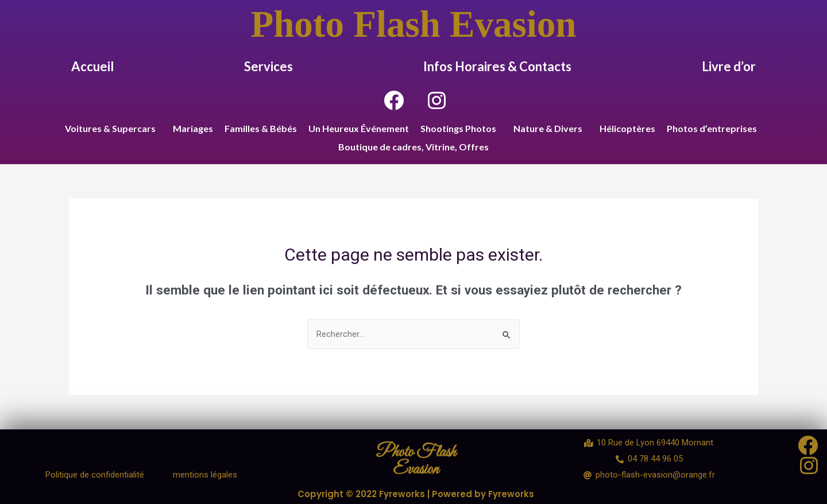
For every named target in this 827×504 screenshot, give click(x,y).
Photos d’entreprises (712, 128)
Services (268, 66)
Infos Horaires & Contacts (497, 66)
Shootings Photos (458, 128)
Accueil (92, 66)
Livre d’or (729, 66)
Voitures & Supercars (110, 128)
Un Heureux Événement (359, 128)
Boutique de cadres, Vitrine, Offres (413, 147)
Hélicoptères (627, 128)
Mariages (193, 128)
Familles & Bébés (261, 128)
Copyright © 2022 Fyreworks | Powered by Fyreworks (416, 494)
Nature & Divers (548, 128)
